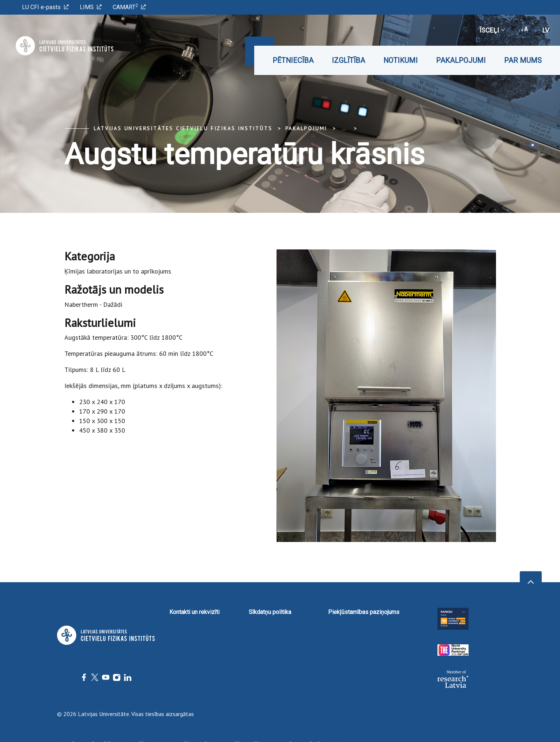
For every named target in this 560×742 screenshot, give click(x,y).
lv (546, 30)
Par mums (523, 60)
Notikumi (401, 60)
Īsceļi (492, 30)
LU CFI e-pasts (45, 7)
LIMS (91, 7)
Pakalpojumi (461, 60)
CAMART (129, 7)
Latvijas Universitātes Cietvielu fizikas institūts (183, 128)
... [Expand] (344, 128)
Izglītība (348, 60)
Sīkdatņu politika (270, 612)
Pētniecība (293, 60)
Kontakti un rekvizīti (194, 612)
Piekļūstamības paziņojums (364, 612)
